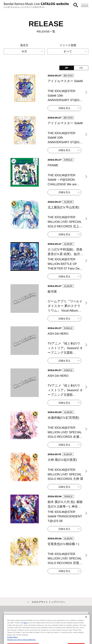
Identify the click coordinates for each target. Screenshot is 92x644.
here (25, 631)
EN (81, 68)
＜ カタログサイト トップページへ (46, 602)
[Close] (86, 625)
